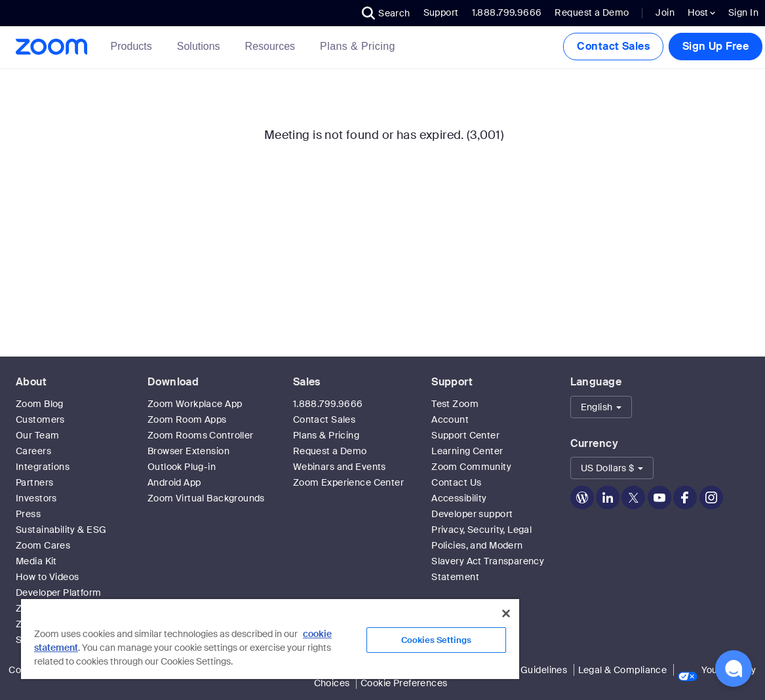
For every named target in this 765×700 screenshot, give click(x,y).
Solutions (201, 46)
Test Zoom (455, 404)
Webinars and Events (340, 467)
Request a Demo (592, 12)
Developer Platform (59, 593)
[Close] (506, 613)
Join (665, 12)
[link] (358, 47)
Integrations (43, 467)
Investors (36, 498)
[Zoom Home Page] (50, 47)
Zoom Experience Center (348, 482)
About (31, 382)
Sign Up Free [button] (716, 46)
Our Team (37, 435)
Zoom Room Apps (187, 419)
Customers (40, 419)
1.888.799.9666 (328, 404)
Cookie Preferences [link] (404, 683)
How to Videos (47, 577)
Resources (273, 46)
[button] (386, 13)
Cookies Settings (436, 640)
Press (28, 514)
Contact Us (456, 482)
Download (173, 382)
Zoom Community (471, 467)
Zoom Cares (43, 545)
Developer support (472, 514)
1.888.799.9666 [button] (507, 12)
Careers (33, 451)
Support (441, 12)
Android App (174, 482)
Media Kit (36, 561)
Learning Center (467, 451)
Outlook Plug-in (182, 467)
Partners (34, 482)
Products (134, 46)
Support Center (465, 435)
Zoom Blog (40, 404)
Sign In (743, 12)
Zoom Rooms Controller (201, 435)
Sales (307, 382)
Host (701, 12)
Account (450, 419)
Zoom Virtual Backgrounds (206, 498)
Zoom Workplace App (195, 404)
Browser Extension (188, 451)
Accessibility (459, 498)
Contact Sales (613, 46)
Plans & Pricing (358, 46)
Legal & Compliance (623, 670)
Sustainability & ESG (61, 530)
